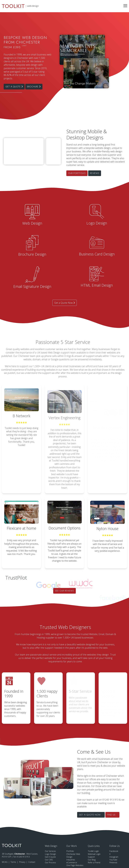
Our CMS (49, 860)
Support (91, 857)
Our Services (50, 851)
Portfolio (70, 851)
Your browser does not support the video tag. (53, 142)
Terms (14, 862)
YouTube (113, 860)
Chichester (20, 854)
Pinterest (113, 862)
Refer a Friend (94, 862)
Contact (32, 862)
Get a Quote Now (65, 303)
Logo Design (50, 854)
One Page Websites (75, 865)
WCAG (5, 862)
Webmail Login (94, 854)
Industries (71, 860)
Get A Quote (50, 857)
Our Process (50, 862)
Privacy (22, 862)
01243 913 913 (23, 857)
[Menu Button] (125, 6)
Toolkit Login (93, 851)
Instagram (114, 857)
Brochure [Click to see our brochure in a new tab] (34, 87)
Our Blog (92, 860)
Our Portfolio (106, 173)
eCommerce (72, 862)
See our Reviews (64, 591)
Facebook (114, 851)
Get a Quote (14, 87)
